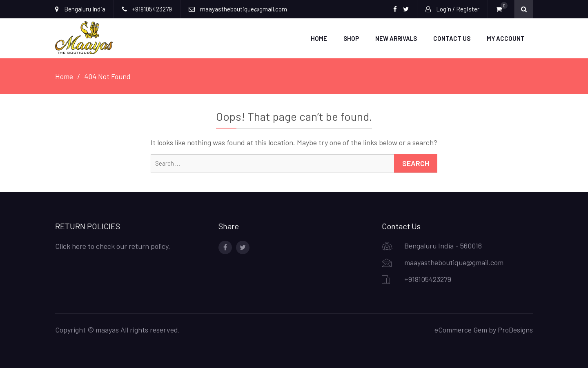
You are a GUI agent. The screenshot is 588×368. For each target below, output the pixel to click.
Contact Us (452, 38)
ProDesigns (515, 330)
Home (319, 38)
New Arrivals (396, 38)
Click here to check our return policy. (113, 246)
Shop (351, 38)
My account (506, 38)
